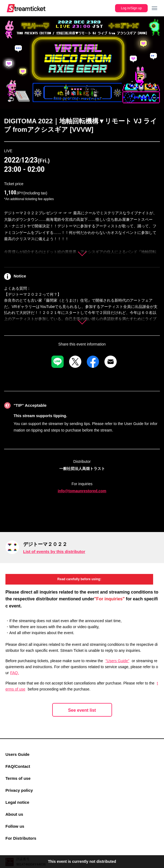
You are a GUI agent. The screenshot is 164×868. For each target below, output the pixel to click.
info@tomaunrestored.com (82, 491)
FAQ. (14, 673)
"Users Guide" (117, 661)
